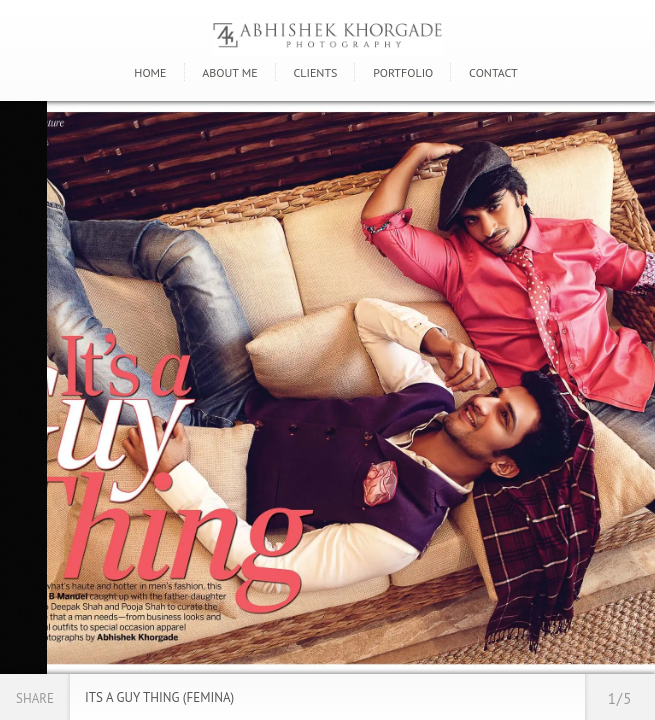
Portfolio (403, 72)
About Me (229, 72)
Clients (315, 72)
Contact (493, 72)
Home (150, 72)
